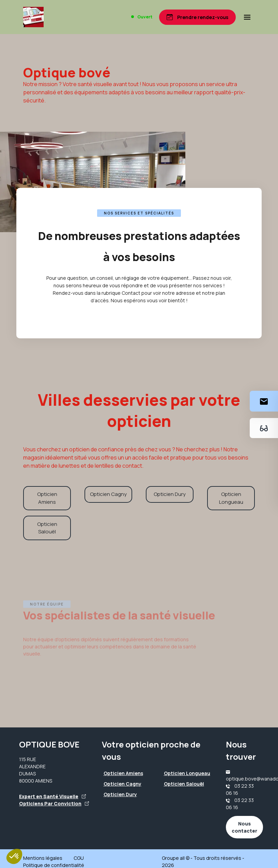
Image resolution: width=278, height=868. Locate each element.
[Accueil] (33, 17)
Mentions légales (43, 858)
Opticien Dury (170, 494)
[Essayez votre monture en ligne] (264, 428)
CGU (79, 858)
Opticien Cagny (108, 494)
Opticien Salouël (47, 528)
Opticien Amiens (47, 498)
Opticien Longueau (231, 498)
